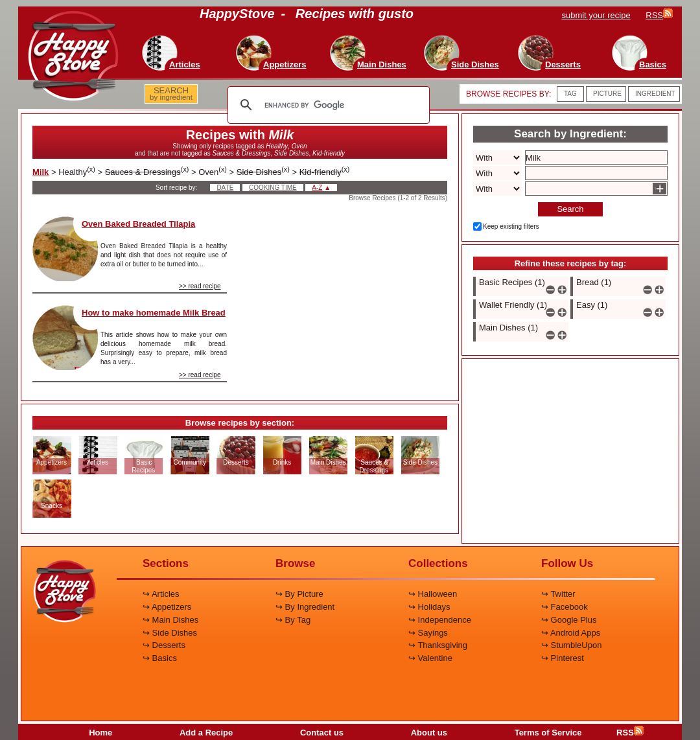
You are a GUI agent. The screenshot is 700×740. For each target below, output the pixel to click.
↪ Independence (440, 620)
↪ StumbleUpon (571, 645)
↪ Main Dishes (170, 620)
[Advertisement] (348, 297)
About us (429, 733)
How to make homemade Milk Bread (154, 313)
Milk (41, 172)
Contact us (322, 733)
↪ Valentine (430, 658)
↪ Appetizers (167, 607)
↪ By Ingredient (305, 607)
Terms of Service (548, 733)
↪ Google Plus (569, 620)
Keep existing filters (511, 226)
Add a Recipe (206, 733)
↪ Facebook (565, 607)
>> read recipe (200, 286)
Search (570, 209)
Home (100, 733)
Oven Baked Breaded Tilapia (138, 224)
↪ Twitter (558, 594)
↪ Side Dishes (170, 633)
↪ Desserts (164, 645)
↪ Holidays (429, 607)
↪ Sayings (428, 633)
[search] (327, 105)
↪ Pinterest (563, 658)
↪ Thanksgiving (438, 645)
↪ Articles (161, 594)
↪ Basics (160, 658)
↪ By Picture (299, 594)
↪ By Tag (293, 620)
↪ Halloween (433, 594)
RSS (630, 733)
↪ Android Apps (571, 633)
